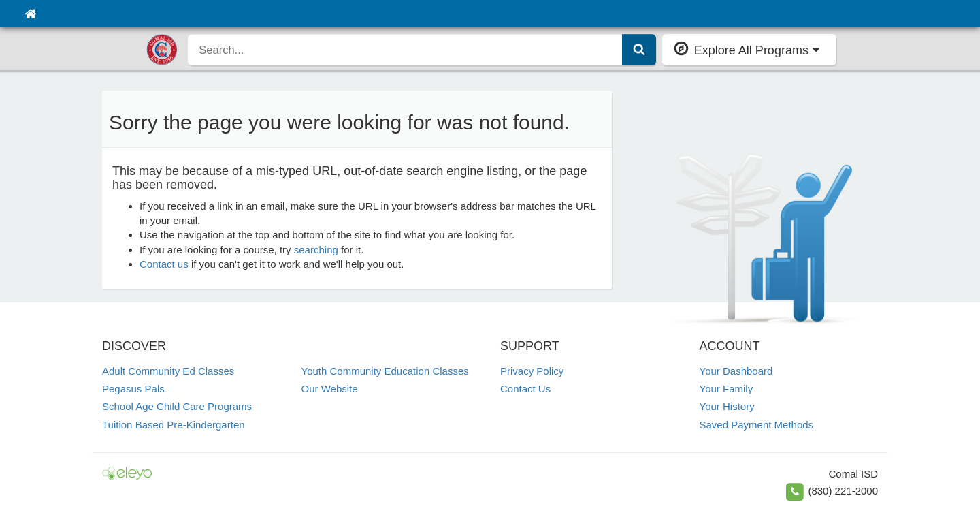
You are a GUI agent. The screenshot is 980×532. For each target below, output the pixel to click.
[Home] (30, 14)
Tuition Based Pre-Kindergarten (174, 425)
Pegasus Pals (133, 389)
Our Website (330, 389)
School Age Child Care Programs (177, 406)
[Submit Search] (639, 50)
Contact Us (525, 389)
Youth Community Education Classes (385, 371)
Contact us (164, 264)
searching (316, 250)
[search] (405, 50)
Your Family (726, 389)
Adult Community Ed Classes (168, 371)
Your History (727, 406)
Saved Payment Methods (757, 425)
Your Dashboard (736, 371)
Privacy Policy (532, 371)
